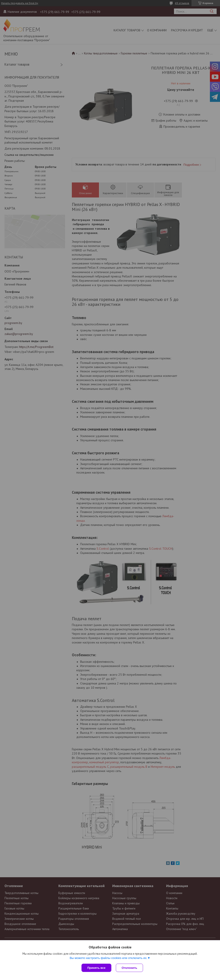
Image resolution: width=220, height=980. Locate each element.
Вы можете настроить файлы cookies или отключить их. (108, 958)
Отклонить (129, 968)
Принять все (96, 968)
